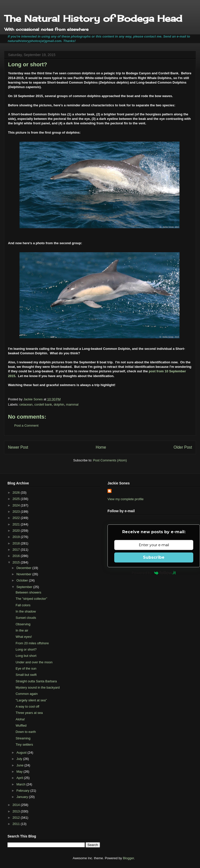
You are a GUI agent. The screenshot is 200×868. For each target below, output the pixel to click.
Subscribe (154, 557)
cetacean (26, 404)
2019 (17, 537)
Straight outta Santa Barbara (36, 681)
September (25, 587)
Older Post (183, 447)
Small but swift (26, 675)
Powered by (154, 573)
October (23, 580)
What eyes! (24, 637)
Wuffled (21, 726)
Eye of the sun (26, 668)
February (23, 791)
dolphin (59, 404)
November (24, 574)
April (20, 778)
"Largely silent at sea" (31, 700)
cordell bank (43, 404)
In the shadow (26, 611)
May (20, 772)
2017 (17, 550)
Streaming (23, 738)
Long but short (26, 656)
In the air (22, 630)
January (23, 797)
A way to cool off (27, 706)
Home (101, 447)
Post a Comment (26, 425)
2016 (17, 556)
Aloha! (20, 719)
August (22, 753)
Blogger (128, 858)
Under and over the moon (34, 662)
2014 (17, 805)
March (21, 784)
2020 (17, 531)
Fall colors (23, 605)
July (20, 759)
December (24, 568)
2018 (17, 543)
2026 (17, 493)
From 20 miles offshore (32, 643)
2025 (17, 499)
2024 (17, 505)
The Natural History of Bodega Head (93, 19)
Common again (26, 694)
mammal (72, 404)
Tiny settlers (24, 745)
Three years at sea (29, 713)
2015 (17, 562)
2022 (17, 518)
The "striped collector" (31, 599)
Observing (23, 624)
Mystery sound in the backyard (37, 687)
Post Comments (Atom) (110, 460)
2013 (17, 811)
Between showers (28, 592)
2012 (17, 818)
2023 (17, 512)
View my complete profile (125, 499)
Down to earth (26, 732)
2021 (17, 524)
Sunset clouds (26, 618)
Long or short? (26, 649)
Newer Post (18, 447)
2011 (17, 824)
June (20, 765)
